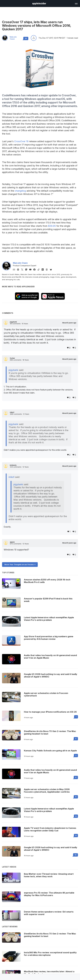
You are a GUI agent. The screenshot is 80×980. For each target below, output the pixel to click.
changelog (20, 191)
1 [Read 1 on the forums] (76, 717)
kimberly (13, 465)
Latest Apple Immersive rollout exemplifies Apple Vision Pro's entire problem (49, 810)
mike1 (12, 412)
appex (12, 542)
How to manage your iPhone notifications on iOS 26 (50, 712)
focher (12, 358)
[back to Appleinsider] (39, 4)
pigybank (13, 322)
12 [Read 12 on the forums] (76, 855)
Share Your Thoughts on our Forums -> (20, 565)
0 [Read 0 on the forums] (76, 739)
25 (26, 38)
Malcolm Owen (13, 38)
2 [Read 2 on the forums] (76, 755)
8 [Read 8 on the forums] (76, 816)
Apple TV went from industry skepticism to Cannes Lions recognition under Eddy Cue (50, 829)
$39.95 (52, 226)
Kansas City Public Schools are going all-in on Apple (50, 751)
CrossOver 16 (21, 141)
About (69, 323)
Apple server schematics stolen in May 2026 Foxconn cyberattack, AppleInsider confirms (47, 791)
